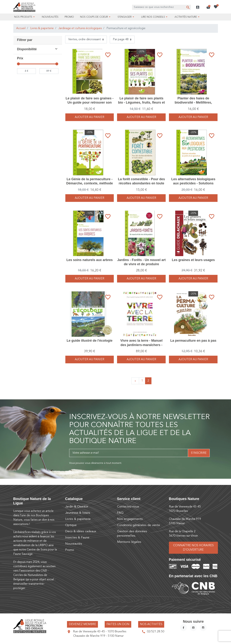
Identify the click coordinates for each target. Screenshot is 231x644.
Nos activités (151, 624)
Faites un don (118, 624)
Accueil (21, 28)
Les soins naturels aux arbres (90, 260)
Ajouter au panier (90, 117)
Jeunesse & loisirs (78, 513)
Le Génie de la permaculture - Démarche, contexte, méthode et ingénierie (90, 183)
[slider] (19, 64)
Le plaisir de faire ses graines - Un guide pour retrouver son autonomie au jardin (89, 103)
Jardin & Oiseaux (77, 507)
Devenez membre (82, 624)
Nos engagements (130, 519)
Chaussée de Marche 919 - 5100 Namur (98, 636)
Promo (70, 550)
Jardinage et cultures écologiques (80, 28)
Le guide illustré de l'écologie (89, 341)
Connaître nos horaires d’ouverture (193, 548)
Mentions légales (129, 542)
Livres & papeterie (42, 28)
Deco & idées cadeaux (81, 531)
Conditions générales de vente (139, 525)
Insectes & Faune (77, 538)
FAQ (120, 513)
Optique (71, 525)
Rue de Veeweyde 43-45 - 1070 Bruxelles (100, 632)
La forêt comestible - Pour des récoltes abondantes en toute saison (141, 183)
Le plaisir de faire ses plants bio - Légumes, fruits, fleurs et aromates (141, 103)
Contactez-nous (128, 507)
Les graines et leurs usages (193, 260)
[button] (208, 7)
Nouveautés (74, 544)
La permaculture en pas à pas (193, 341)
